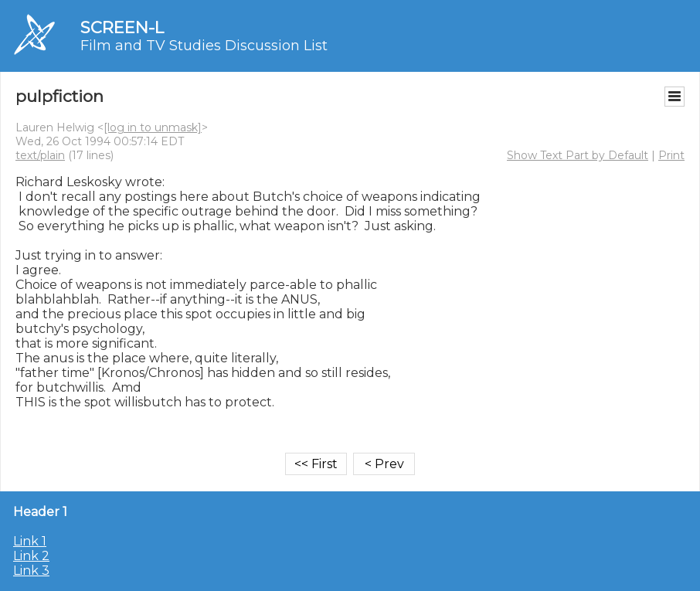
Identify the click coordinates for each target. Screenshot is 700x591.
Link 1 (30, 541)
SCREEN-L (122, 27)
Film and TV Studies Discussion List (204, 46)
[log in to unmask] (153, 127)
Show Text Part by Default (578, 155)
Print (671, 155)
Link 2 (31, 556)
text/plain (40, 155)
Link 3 (31, 571)
